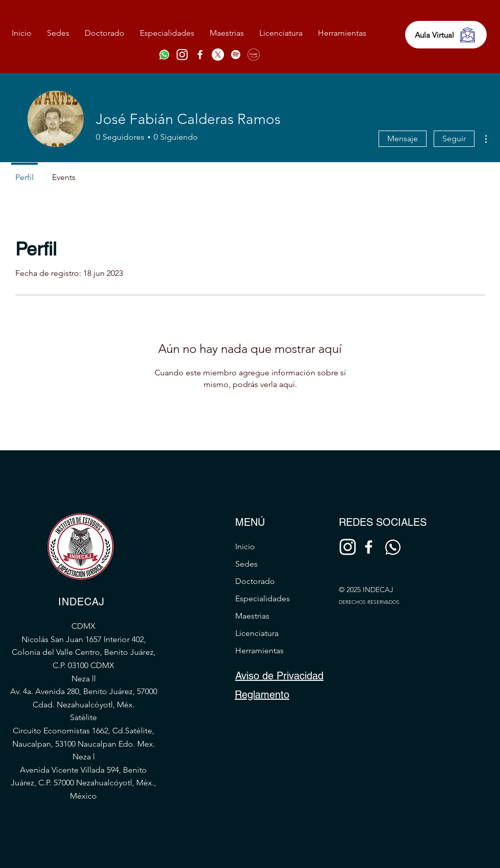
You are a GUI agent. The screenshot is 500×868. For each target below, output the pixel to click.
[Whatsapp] (164, 55)
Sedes (246, 564)
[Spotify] (236, 55)
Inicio (245, 546)
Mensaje (403, 138)
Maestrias (252, 616)
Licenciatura (257, 633)
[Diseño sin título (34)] (182, 55)
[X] (218, 55)
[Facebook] (200, 55)
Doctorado (255, 581)
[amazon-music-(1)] (254, 55)
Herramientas (259, 650)
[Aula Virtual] (446, 35)
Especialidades (262, 598)
